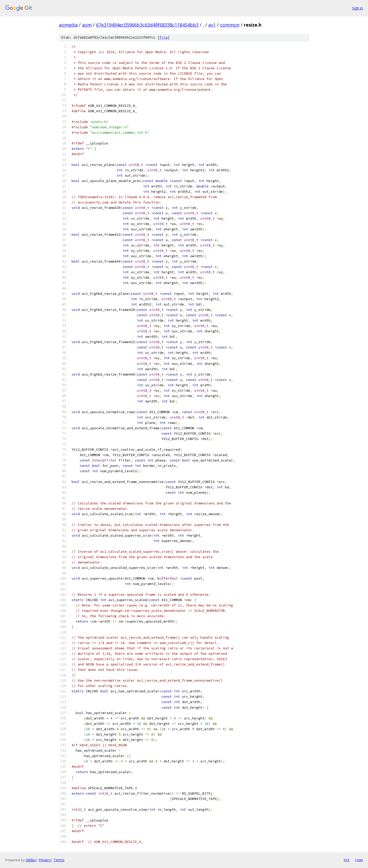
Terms (59, 860)
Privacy (45, 860)
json (359, 860)
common (230, 25)
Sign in (358, 8)
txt (347, 860)
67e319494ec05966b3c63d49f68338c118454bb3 (147, 25)
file (164, 37)
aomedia (68, 25)
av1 (212, 25)
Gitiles (31, 860)
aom (87, 25)
